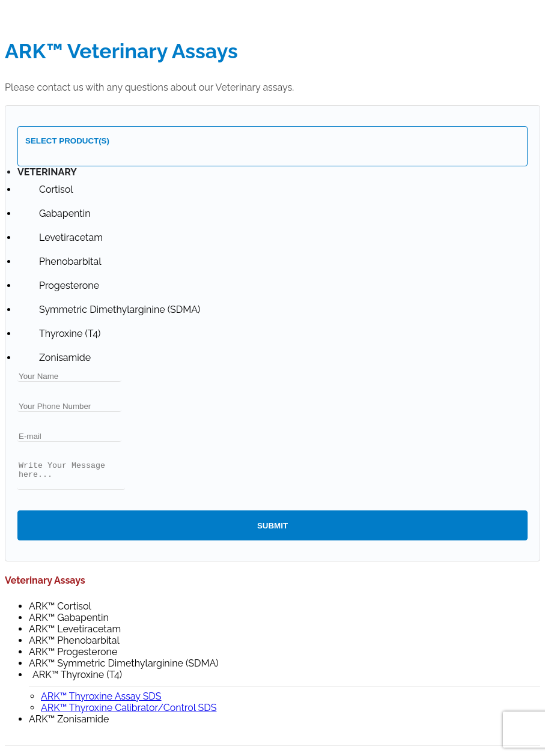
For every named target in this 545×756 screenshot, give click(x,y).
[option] (56, 189)
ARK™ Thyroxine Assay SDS (101, 702)
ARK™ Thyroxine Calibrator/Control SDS (129, 713)
